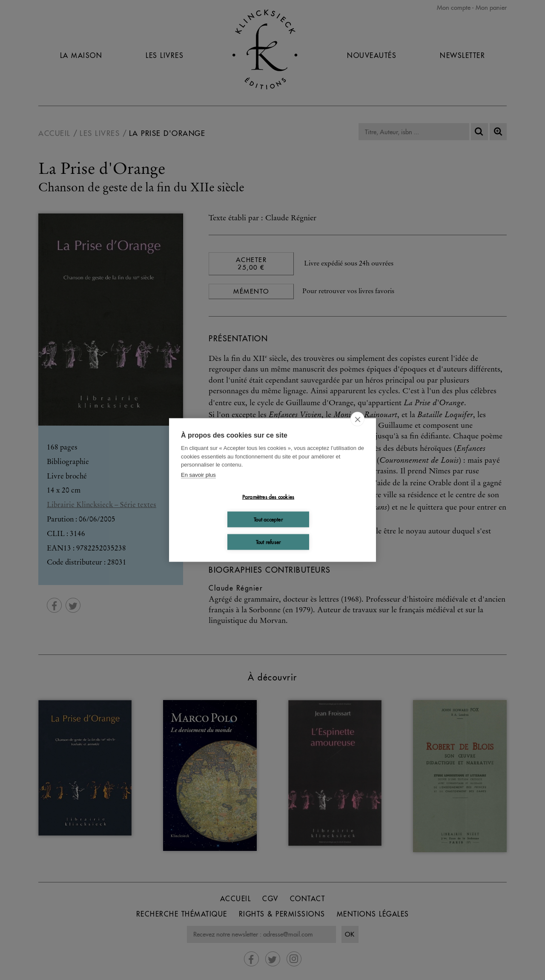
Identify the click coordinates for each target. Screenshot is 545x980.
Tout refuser (268, 542)
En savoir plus (198, 474)
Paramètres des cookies (268, 497)
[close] (357, 419)
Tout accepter (268, 519)
